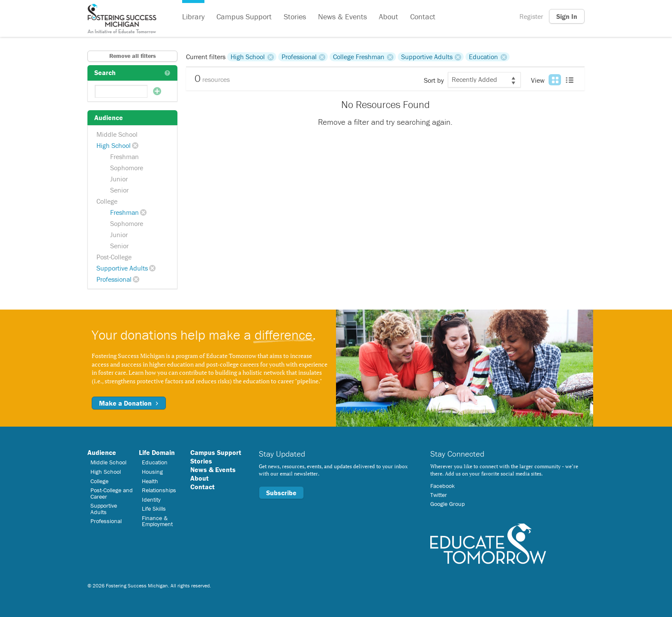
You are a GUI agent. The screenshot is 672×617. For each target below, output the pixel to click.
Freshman (124, 157)
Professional (114, 279)
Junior (119, 179)
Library (193, 17)
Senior (119, 190)
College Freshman (359, 57)
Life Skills (154, 509)
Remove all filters (133, 56)
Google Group (447, 504)
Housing (152, 472)
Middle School (117, 134)
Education (483, 57)
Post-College (114, 257)
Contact (423, 17)
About (388, 17)
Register (531, 16)
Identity (151, 500)
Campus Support (244, 17)
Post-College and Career (112, 493)
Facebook (442, 486)
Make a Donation (129, 403)
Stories (295, 17)
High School (114, 145)
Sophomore (127, 168)
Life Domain (157, 452)
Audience (102, 452)
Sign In (567, 16)
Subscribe (281, 493)
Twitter (439, 495)
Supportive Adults (122, 268)
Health (150, 481)
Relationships (159, 490)
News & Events (342, 17)
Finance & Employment (157, 521)
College (107, 201)
